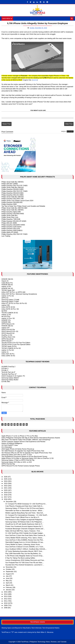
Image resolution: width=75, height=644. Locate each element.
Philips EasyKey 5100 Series (11, 227)
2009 (6, 605)
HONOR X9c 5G (7, 288)
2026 (6, 477)
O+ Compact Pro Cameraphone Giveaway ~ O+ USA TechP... (27, 515)
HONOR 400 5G (7, 285)
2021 (6, 488)
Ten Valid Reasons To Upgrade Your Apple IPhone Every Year (23, 451)
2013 (6, 596)
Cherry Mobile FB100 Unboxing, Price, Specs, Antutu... (24, 538)
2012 (6, 599)
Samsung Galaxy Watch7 (10, 378)
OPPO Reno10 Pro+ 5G (10, 331)
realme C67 (6, 328)
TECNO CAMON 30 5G (10, 313)
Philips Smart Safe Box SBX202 (13, 197)
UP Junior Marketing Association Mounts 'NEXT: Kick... (24, 551)
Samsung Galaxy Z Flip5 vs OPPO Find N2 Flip (18, 460)
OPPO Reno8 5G (8, 339)
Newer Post (6, 124)
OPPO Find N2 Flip (8, 464)
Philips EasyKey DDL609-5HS (12, 202)
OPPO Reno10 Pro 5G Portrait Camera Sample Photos (21, 466)
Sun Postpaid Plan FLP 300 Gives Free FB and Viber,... (25, 563)
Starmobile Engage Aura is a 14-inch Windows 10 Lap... (25, 542)
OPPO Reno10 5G (8, 333)
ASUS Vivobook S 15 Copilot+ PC (13, 376)
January (9, 590)
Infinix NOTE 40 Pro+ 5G (10, 309)
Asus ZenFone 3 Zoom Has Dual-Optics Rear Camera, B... (26, 535)
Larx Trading (6, 236)
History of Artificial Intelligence (12, 443)
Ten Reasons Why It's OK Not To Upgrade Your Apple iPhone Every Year (27, 453)
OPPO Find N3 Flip (8, 330)
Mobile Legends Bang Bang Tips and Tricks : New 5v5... (25, 513)
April (8, 583)
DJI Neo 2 (5, 368)
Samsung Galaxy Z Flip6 (10, 302)
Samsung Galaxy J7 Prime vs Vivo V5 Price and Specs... (25, 508)
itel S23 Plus (6, 316)
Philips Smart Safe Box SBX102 (13, 187)
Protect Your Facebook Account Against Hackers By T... (25, 526)
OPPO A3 (5, 298)
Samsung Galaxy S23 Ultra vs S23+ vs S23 (17, 462)
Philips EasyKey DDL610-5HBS (12, 193)
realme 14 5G (6, 287)
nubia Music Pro (7, 283)
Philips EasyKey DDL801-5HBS (12, 189)
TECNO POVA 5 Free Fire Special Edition (16, 345)
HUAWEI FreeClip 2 (8, 367)
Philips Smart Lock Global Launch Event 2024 (17, 201)
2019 (6, 493)
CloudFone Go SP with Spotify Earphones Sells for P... (24, 524)
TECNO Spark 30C (8, 290)
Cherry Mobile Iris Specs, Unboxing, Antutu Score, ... (24, 544)
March (8, 585)
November (10, 567)
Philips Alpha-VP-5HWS (10, 232)
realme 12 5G (6, 315)
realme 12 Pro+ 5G (8, 318)
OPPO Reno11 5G (8, 324)
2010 (6, 603)
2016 (6, 499)
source (35, 80)
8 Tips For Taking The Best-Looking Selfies (20, 558)
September (10, 572)
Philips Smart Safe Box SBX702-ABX (14, 208)
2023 (6, 483)
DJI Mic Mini (6, 382)
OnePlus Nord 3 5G (8, 337)
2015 (6, 592)
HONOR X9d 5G (7, 279)
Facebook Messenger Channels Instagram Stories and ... (25, 529)
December (10, 502)
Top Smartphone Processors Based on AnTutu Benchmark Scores (24, 456)
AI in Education (7, 447)
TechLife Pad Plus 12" (9, 374)
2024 (6, 481)
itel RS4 (4, 311)
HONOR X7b (6, 320)
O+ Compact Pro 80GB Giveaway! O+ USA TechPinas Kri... (26, 504)
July (7, 576)
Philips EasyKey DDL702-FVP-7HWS (14, 186)
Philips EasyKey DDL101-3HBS (12, 195)
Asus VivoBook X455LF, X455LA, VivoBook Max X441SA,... (26, 549)
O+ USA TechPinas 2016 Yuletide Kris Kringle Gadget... (25, 533)
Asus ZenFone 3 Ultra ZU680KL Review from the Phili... (25, 540)
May (7, 581)
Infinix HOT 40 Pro (8, 354)
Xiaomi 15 (5, 281)
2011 (6, 601)
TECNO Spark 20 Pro (9, 346)
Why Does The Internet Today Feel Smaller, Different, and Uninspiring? (26, 440)
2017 (6, 497)
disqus (63, 131)
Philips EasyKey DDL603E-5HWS (13, 225)
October (9, 569)
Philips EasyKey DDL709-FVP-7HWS (14, 234)
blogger (70, 131)
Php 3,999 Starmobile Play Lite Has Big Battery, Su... (24, 554)
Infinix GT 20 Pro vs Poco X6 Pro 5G (14, 303)
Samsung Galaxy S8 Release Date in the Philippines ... (24, 522)
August (8, 574)
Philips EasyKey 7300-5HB (11, 219)
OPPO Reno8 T (7, 341)
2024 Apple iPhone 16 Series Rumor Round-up (18, 449)
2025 (6, 479)
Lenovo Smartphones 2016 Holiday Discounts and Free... (25, 560)
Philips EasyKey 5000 (9, 204)
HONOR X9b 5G (7, 326)
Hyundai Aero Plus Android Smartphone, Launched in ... (25, 565)
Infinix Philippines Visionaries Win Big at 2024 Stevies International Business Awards (31, 438)
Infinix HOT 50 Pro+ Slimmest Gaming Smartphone (19, 294)
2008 (6, 608)
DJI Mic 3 (5, 370)
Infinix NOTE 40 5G (8, 307)
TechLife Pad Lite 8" (8, 372)
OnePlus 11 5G (7, 335)
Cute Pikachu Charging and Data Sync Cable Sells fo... (24, 506)
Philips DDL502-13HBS (10, 184)
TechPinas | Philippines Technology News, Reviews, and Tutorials (44, 642)
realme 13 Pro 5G (8, 296)
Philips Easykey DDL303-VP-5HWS (14, 221)
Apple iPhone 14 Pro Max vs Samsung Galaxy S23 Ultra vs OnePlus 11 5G (28, 458)
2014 (6, 594)
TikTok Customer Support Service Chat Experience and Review (23, 442)
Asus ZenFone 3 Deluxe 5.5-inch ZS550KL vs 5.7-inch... (25, 547)
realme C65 (6, 305)
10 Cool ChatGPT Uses (10, 445)
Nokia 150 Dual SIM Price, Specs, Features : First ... (23, 531)
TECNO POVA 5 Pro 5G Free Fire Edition (16, 343)
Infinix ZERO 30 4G (8, 356)
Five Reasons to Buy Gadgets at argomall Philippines (24, 520)
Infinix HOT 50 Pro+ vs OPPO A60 (13, 292)
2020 (6, 490)
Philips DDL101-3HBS (9, 223)
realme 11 (5, 352)
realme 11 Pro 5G (8, 350)
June (8, 578)
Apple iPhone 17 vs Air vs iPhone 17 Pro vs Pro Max (20, 436)
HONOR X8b (6, 322)
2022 (6, 486)
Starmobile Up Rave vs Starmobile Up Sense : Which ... (25, 511)
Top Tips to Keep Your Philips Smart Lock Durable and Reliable (23, 206)
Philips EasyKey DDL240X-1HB (12, 199)
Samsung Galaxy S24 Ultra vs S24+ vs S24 (17, 455)
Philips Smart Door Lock (10, 217)
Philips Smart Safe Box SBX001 (13, 210)
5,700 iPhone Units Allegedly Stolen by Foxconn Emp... (24, 556)
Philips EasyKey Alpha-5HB (11, 212)
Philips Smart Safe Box (9, 215)
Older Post (69, 124)
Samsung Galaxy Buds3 (10, 380)
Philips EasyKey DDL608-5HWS (13, 214)
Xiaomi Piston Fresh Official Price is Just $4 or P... (23, 517)
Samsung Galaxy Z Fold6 (10, 300)
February (9, 587)
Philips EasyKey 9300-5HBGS (12, 231)
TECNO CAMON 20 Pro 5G (11, 348)
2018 (6, 495)
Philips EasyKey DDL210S (11, 229)
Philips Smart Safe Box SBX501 (13, 182)
